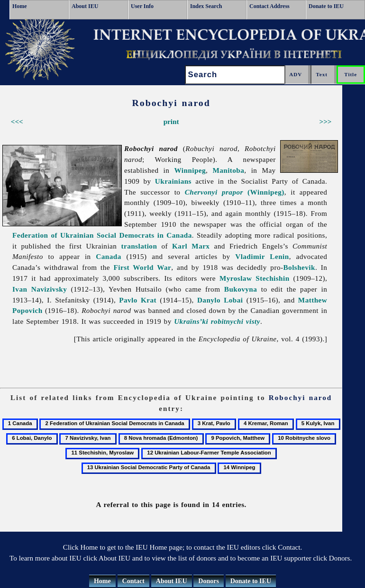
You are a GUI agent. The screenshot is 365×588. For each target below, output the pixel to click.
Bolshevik (299, 267)
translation (139, 246)
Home (20, 6)
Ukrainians (173, 181)
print (171, 121)
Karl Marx (191, 246)
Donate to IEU (326, 6)
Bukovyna (241, 289)
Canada (108, 256)
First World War (143, 267)
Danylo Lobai (220, 300)
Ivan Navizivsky (40, 289)
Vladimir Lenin (262, 256)
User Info (142, 6)
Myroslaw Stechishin (255, 278)
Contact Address (269, 6)
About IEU (85, 6)
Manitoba (228, 170)
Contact (133, 581)
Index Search (206, 6)
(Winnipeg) (235, 192)
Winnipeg (190, 170)
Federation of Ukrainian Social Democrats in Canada (102, 235)
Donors (209, 581)
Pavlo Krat (138, 300)
